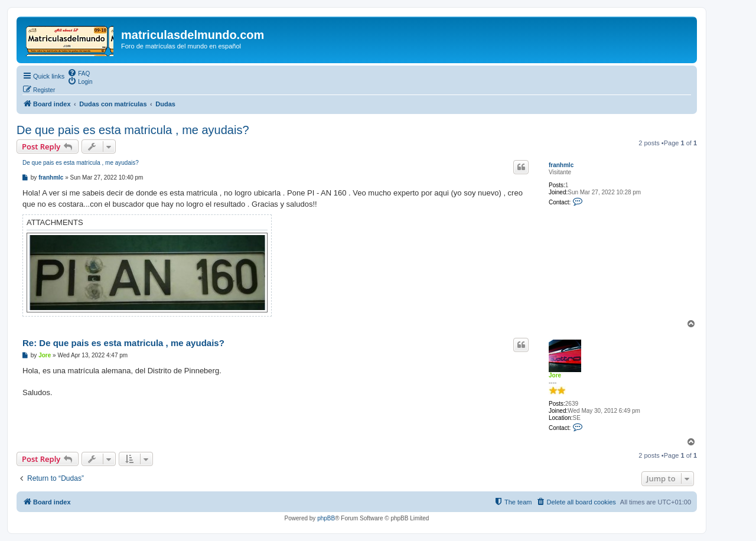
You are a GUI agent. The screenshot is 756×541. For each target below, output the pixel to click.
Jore (555, 375)
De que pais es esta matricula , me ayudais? (133, 130)
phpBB (326, 518)
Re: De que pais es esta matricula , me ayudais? (123, 343)
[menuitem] (79, 73)
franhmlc (561, 165)
